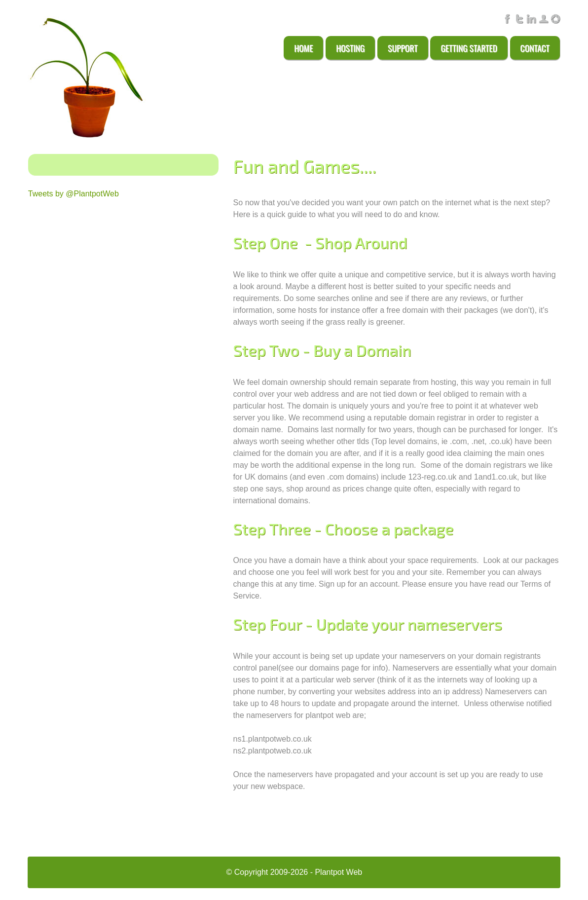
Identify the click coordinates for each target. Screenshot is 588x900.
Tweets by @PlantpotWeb (73, 194)
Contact (535, 48)
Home (303, 48)
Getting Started (469, 48)
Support (403, 48)
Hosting (350, 48)
